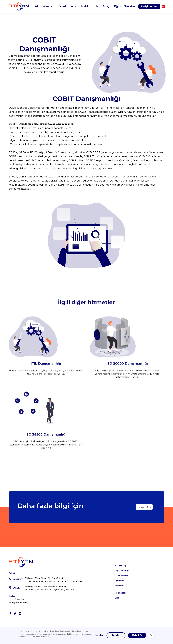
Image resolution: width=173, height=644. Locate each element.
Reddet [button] (116, 635)
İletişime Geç (149, 6)
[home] (19, 6)
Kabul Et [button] (137, 635)
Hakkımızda (121, 593)
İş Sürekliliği (121, 566)
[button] (45, 6)
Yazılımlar (119, 586)
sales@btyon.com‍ (18, 603)
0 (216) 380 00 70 (18, 599)
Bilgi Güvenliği (122, 571)
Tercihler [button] (100, 635)
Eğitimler (119, 581)
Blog (117, 598)
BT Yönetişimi (122, 576)
